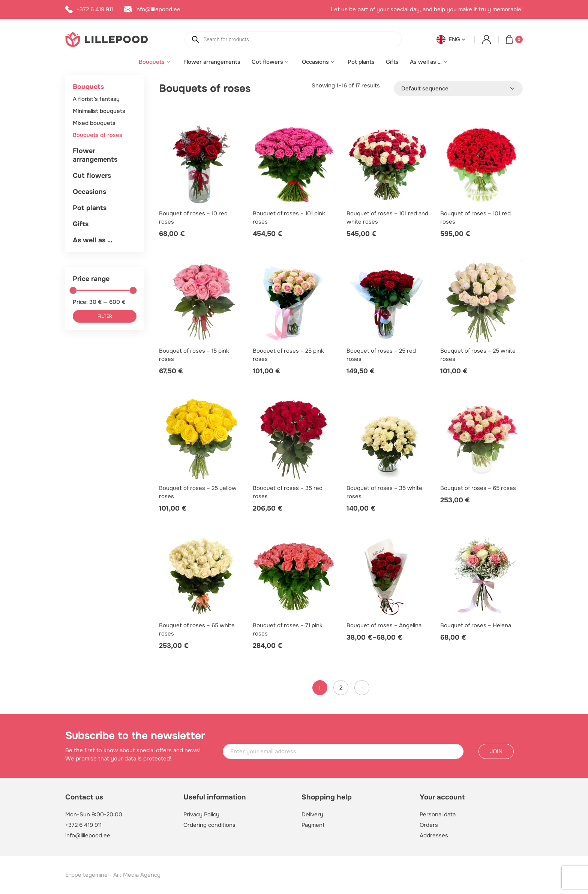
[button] (452, 39)
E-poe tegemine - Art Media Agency (113, 875)
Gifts (392, 62)
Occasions (315, 62)
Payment (313, 825)
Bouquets (152, 62)
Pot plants (361, 62)
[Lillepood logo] (106, 39)
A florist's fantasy (96, 99)
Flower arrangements (212, 62)
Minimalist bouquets (99, 111)
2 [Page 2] (341, 688)
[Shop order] (458, 89)
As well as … (426, 62)
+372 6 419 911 (83, 825)
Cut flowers (267, 62)
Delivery (312, 814)
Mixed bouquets (94, 123)
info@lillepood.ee (88, 835)
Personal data (438, 814)
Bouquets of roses (97, 135)
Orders (429, 825)
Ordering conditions (209, 825)
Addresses (434, 835)
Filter (105, 316)
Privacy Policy (201, 814)
